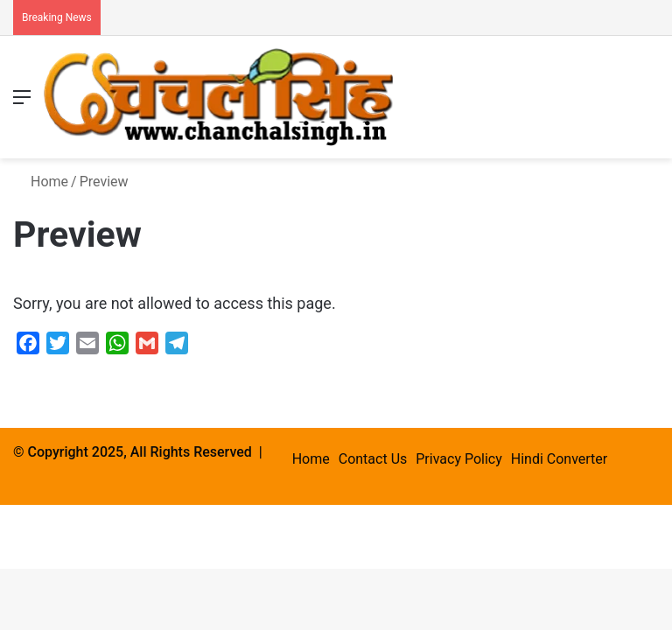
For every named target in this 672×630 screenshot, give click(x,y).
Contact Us (373, 459)
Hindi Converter (559, 459)
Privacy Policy (459, 459)
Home (41, 182)
